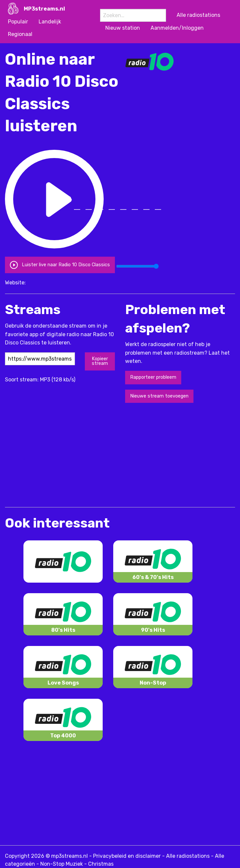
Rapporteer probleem (153, 377)
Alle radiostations (188, 856)
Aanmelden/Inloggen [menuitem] (177, 28)
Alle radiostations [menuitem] (198, 15)
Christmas (101, 864)
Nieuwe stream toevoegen (159, 396)
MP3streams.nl (44, 9)
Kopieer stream (100, 361)
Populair (18, 22)
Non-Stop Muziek (62, 864)
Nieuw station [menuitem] (123, 28)
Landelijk (50, 22)
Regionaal (20, 34)
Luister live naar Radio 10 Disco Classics (60, 265)
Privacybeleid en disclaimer (127, 856)
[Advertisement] (82, 454)
